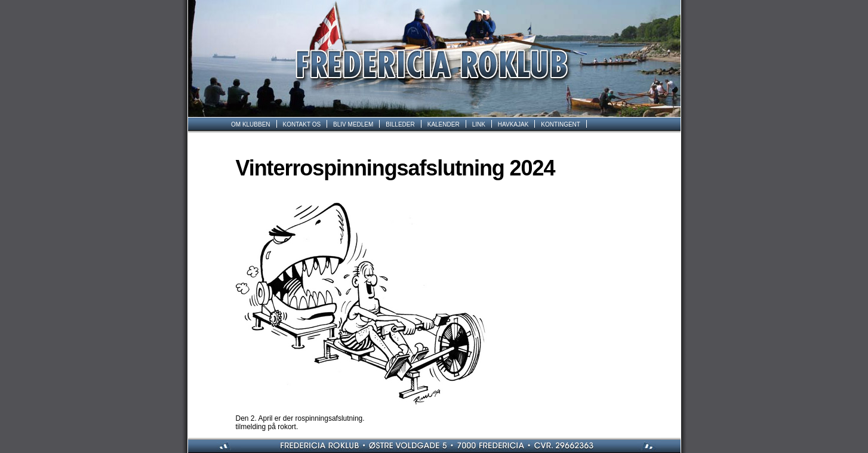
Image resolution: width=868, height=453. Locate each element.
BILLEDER (400, 124)
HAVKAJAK (513, 124)
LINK (479, 124)
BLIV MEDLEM (353, 124)
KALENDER (444, 124)
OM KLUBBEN (251, 124)
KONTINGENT (561, 124)
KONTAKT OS (302, 124)
